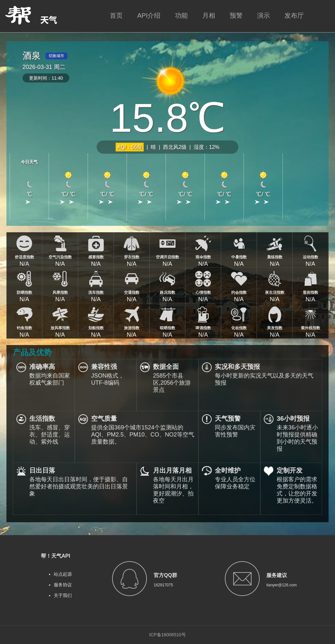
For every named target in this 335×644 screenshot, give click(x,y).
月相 (209, 15)
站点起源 (63, 574)
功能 (181, 15)
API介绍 (149, 15)
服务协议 (63, 585)
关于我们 (63, 595)
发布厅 (294, 15)
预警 (236, 15)
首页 (116, 15)
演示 (263, 15)
